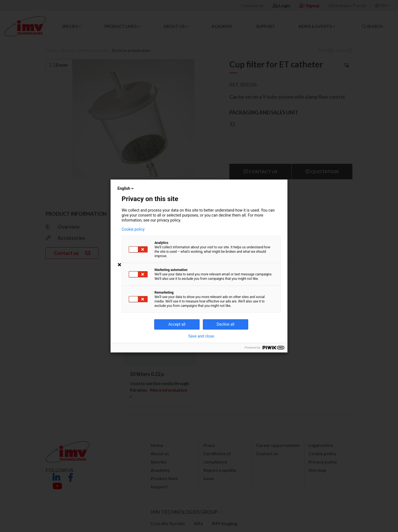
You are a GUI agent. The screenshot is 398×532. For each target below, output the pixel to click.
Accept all (177, 324)
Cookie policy (133, 229)
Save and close (201, 336)
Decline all (226, 324)
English (126, 188)
